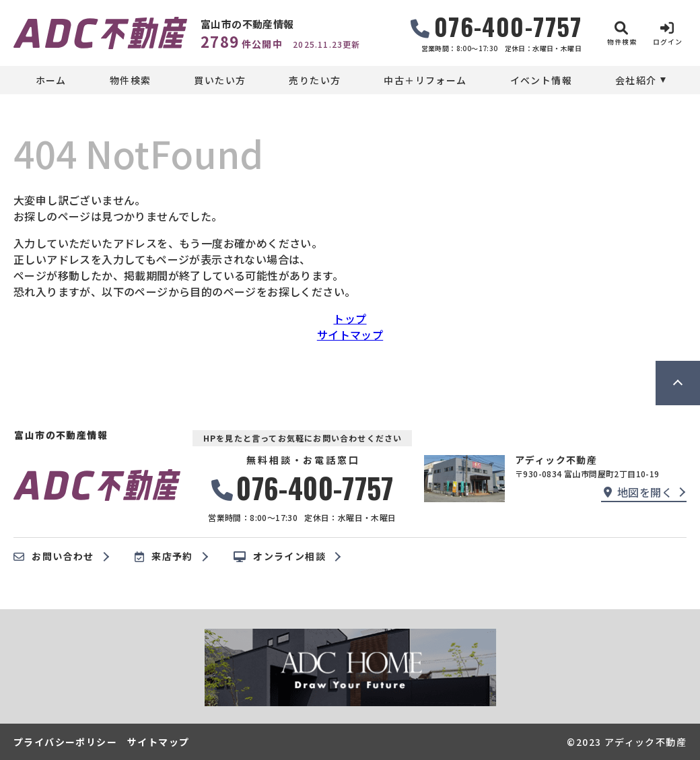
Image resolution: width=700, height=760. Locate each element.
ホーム (51, 80)
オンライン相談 (280, 557)
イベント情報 (541, 80)
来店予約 (164, 557)
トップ (350, 318)
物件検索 (131, 80)
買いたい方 (220, 80)
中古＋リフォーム (425, 80)
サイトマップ (350, 335)
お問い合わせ (54, 557)
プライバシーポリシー (65, 742)
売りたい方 (315, 80)
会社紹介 (636, 80)
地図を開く (638, 492)
